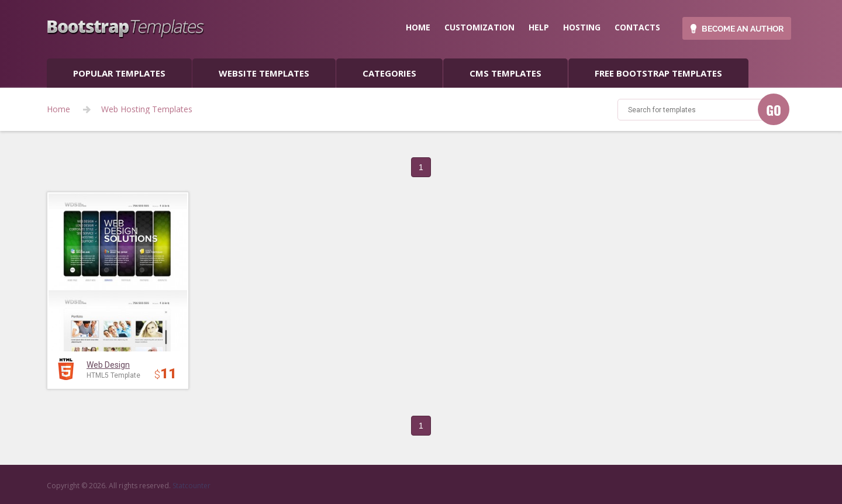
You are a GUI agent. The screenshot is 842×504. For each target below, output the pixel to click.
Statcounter (191, 486)
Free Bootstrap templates (658, 73)
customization (479, 27)
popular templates (119, 73)
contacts (637, 27)
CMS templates (505, 73)
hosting (582, 27)
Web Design (108, 365)
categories (389, 73)
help (539, 27)
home (418, 27)
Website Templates (264, 73)
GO (774, 110)
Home (58, 109)
